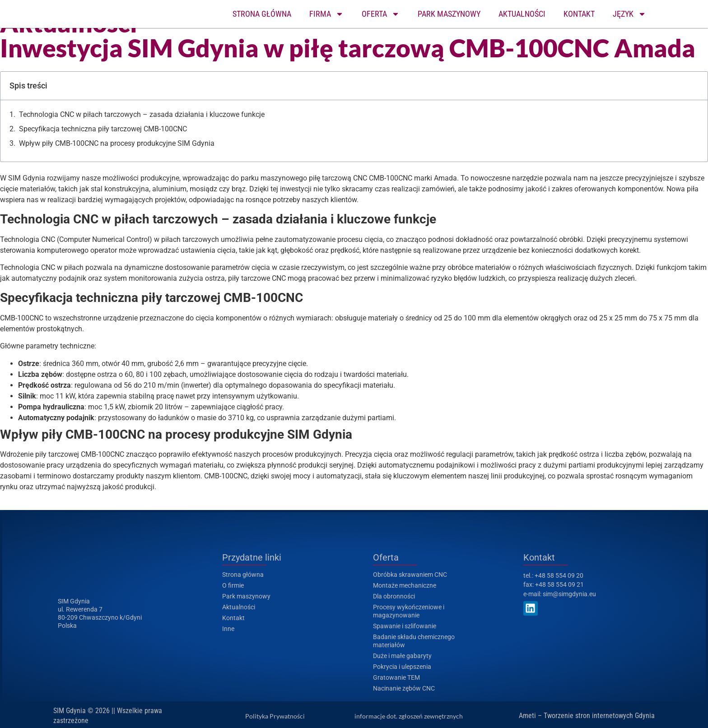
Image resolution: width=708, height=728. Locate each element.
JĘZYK (629, 14)
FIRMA (326, 14)
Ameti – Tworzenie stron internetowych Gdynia (587, 716)
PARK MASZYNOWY (449, 14)
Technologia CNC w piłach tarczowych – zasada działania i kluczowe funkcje (142, 114)
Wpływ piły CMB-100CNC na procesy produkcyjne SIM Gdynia (117, 143)
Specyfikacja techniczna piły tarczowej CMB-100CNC (103, 129)
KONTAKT (579, 14)
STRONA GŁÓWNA (262, 14)
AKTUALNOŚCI (522, 14)
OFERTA (381, 14)
